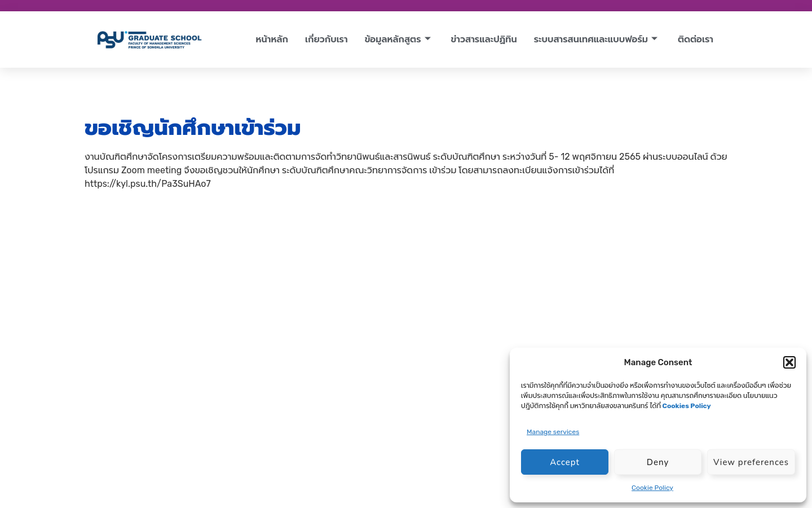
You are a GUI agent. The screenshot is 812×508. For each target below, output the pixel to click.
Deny (658, 462)
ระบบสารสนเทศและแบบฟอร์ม (596, 40)
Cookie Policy (652, 488)
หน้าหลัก (272, 40)
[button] (789, 362)
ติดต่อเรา (696, 40)
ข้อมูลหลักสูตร (398, 40)
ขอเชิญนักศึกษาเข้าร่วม (193, 128)
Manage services (553, 432)
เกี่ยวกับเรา (326, 40)
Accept (565, 462)
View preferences (751, 462)
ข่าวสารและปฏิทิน (484, 40)
